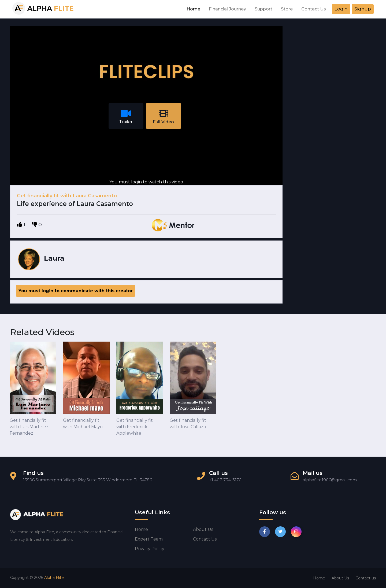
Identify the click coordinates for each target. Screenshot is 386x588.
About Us (340, 578)
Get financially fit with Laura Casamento (67, 196)
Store (287, 9)
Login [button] (341, 9)
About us (203, 529)
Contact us (205, 539)
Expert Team (149, 539)
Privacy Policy (150, 549)
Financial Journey (227, 9)
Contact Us (314, 9)
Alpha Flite (54, 578)
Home (193, 9)
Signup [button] (363, 9)
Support (263, 9)
